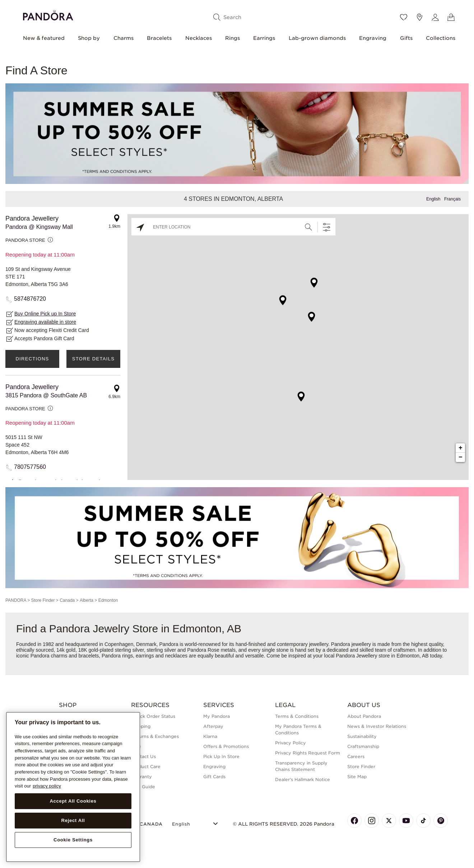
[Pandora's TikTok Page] (423, 821)
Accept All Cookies (73, 801)
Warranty (141, 777)
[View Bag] (451, 17)
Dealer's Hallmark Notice (303, 779)
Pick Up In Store (221, 756)
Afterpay (213, 726)
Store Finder (43, 600)
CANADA (147, 824)
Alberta (87, 600)
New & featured (44, 38)
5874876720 (30, 299)
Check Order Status (153, 716)
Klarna (210, 736)
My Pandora (217, 716)
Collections (441, 38)
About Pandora (364, 716)
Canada (67, 600)
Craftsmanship (363, 746)
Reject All (73, 820)
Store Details (93, 359)
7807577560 (30, 467)
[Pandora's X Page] (389, 821)
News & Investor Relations (377, 726)
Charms (124, 38)
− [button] (461, 457)
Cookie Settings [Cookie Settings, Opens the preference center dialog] (73, 840)
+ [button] (461, 448)
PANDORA (16, 600)
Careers (356, 756)
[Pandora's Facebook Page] (354, 821)
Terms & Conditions (297, 716)
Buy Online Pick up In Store (45, 314)
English (433, 199)
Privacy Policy (291, 743)
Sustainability (362, 736)
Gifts (406, 38)
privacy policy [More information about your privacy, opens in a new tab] (47, 786)
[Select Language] (196, 823)
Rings (233, 38)
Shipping (141, 726)
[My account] (435, 17)
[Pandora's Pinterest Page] (441, 821)
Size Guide (143, 787)
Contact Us (143, 756)
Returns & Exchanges (155, 736)
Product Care (146, 767)
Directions (32, 359)
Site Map (357, 777)
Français (452, 199)
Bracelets (159, 38)
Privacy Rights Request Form (308, 753)
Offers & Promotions (226, 746)
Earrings (264, 38)
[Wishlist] (404, 17)
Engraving (373, 38)
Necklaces (199, 38)
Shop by (89, 38)
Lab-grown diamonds (317, 38)
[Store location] (419, 17)
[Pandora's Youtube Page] (406, 821)
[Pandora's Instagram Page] (372, 821)
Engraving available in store (45, 322)
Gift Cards (214, 777)
